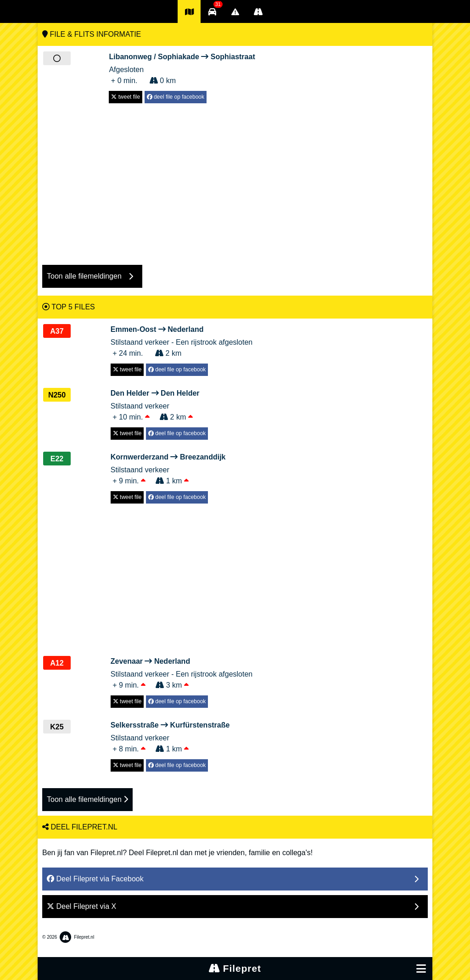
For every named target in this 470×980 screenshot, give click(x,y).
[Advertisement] (235, 179)
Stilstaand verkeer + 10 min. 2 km (159, 404)
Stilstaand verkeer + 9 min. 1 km (168, 468)
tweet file (126, 97)
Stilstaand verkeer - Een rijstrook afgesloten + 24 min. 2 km (182, 341)
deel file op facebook (176, 97)
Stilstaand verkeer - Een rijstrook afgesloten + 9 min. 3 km (182, 672)
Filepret (235, 968)
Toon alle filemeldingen (87, 799)
